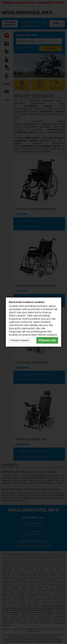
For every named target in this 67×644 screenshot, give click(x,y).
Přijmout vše (47, 340)
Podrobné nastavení (20, 340)
